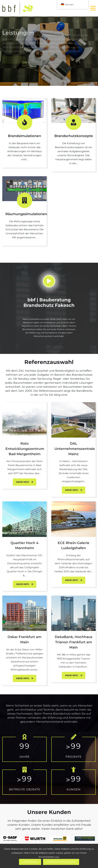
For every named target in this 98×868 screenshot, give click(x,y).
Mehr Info (25, 482)
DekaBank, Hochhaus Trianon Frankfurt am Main (73, 642)
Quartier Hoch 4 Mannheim (24, 546)
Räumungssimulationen (26, 214)
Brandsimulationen (24, 136)
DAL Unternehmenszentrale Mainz (75, 449)
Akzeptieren (30, 862)
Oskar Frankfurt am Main (24, 640)
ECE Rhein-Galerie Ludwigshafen (73, 546)
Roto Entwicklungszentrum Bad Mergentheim (25, 449)
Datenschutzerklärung (61, 862)
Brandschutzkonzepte (74, 136)
